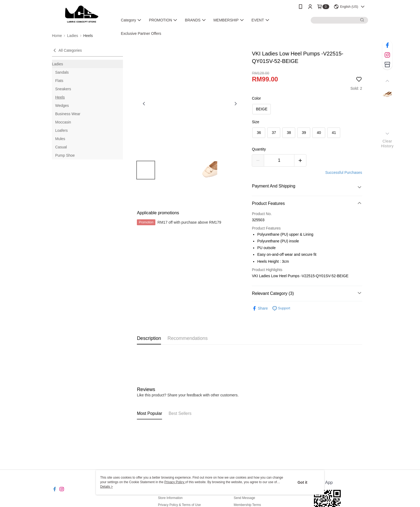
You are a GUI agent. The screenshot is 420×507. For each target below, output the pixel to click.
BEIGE (262, 109)
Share (260, 308)
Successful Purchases (344, 172)
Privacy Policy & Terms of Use (179, 505)
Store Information (170, 498)
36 (259, 133)
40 (319, 133)
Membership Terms (247, 505)
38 (289, 133)
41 (334, 133)
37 (274, 133)
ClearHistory (387, 144)
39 (304, 133)
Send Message (244, 498)
